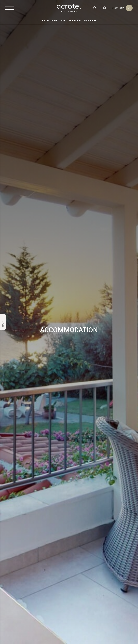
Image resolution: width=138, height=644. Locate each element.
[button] (104, 8)
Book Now (122, 8)
